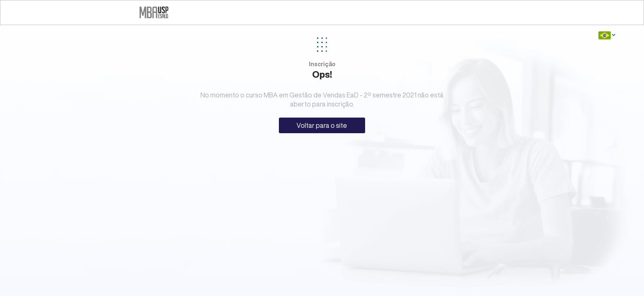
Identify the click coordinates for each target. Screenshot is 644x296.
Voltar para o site (322, 125)
